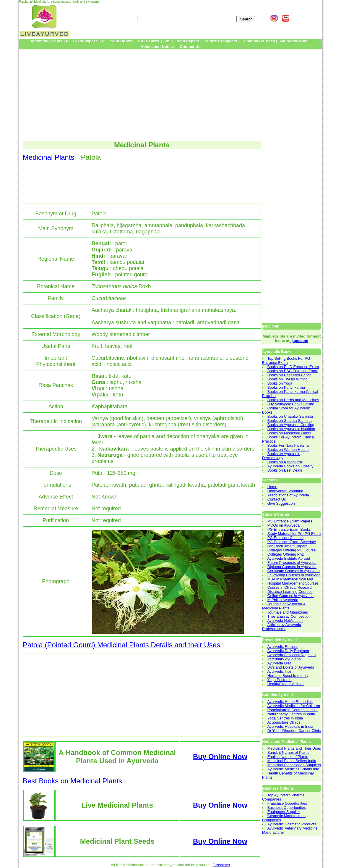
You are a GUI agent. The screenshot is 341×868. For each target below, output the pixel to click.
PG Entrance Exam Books (289, 530)
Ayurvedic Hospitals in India (290, 727)
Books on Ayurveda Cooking (291, 425)
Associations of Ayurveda (288, 495)
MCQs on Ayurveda (284, 525)
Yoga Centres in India (285, 718)
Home (272, 487)
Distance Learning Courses (290, 592)
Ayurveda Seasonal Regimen (292, 655)
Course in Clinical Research (290, 588)
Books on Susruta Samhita (290, 421)
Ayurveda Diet (279, 663)
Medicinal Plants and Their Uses (294, 748)
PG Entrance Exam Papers (290, 521)
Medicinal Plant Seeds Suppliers (294, 765)
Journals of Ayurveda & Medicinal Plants (284, 606)
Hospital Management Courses (293, 583)
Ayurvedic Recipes (283, 647)
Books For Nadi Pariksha (288, 446)
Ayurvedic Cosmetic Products (292, 824)
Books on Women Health (288, 450)
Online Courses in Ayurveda (291, 596)
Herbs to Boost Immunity (288, 676)
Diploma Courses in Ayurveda (292, 567)
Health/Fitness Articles (286, 684)
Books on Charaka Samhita (290, 417)
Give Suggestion (281, 504)
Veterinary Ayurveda (284, 659)
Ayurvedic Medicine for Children (294, 706)
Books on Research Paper (289, 375)
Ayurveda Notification (285, 621)
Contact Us (277, 499)
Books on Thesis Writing (288, 379)
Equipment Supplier (284, 812)
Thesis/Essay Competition (289, 617)
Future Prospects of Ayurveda (292, 563)
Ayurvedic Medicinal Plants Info (293, 769)
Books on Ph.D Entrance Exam (293, 367)
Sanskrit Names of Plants (288, 753)
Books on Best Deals (285, 470)
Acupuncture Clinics (284, 722)
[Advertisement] (170, 95)
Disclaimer (221, 865)
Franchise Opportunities (287, 804)
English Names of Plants (288, 757)
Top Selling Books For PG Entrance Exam (286, 361)
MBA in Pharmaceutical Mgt (290, 579)
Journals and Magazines (288, 612)
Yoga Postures (280, 680)
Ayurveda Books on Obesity (290, 466)
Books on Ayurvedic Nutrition (291, 429)
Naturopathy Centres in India (291, 714)
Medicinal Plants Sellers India (292, 761)
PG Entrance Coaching (286, 538)
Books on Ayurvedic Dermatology (281, 456)
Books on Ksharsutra (285, 462)
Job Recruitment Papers (288, 546)
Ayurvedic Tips (280, 672)
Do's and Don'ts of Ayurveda (291, 667)
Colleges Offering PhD (286, 554)
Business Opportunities (287, 808)
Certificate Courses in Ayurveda (294, 571)
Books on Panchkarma (286, 388)
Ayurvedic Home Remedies (290, 702)
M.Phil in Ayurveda (283, 600)
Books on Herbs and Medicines (293, 400)
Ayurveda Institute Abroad (289, 559)
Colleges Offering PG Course (292, 550)
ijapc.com (299, 341)
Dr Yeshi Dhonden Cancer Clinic (294, 731)
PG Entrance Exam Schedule (292, 542)
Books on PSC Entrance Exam (293, 371)
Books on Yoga (280, 383)
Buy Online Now (220, 841)
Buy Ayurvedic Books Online (291, 404)
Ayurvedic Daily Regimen (288, 651)
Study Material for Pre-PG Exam (294, 534)
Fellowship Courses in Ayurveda (294, 575)
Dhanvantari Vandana (285, 491)
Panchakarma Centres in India (293, 710)
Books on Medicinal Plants (289, 433)
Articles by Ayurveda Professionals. (282, 627)
